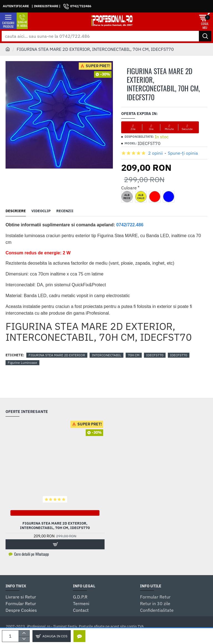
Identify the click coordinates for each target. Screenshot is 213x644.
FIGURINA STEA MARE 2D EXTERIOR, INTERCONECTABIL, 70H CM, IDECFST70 (55, 526)
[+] (24, 633)
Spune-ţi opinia (183, 153)
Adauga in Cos (55, 636)
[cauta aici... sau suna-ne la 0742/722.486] (205, 36)
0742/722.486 (130, 225)
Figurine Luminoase (22, 363)
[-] (24, 639)
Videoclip (41, 211)
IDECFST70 (155, 355)
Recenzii (65, 211)
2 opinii (155, 153)
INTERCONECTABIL (106, 355)
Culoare (129, 188)
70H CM (134, 355)
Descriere (16, 211)
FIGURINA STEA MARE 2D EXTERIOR (57, 355)
